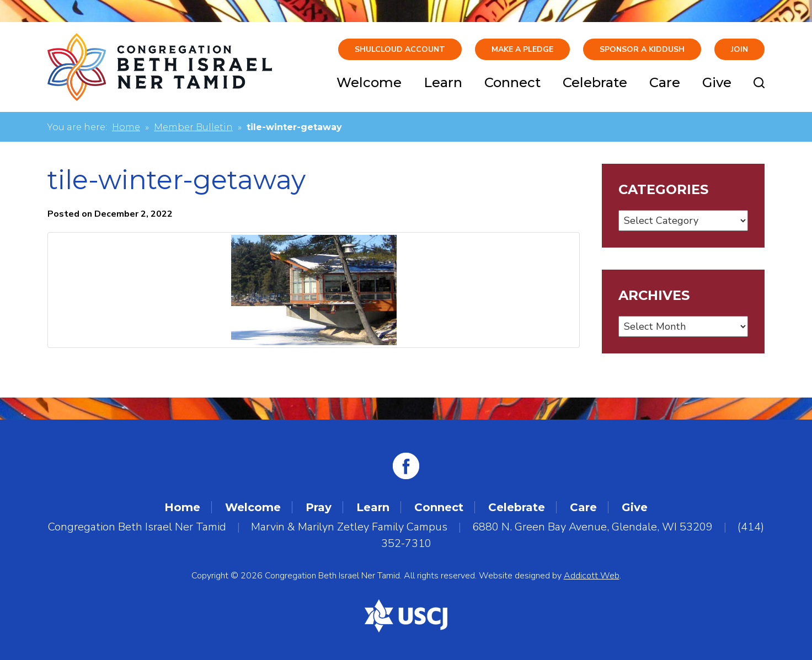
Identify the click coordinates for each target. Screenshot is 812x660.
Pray (319, 507)
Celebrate (595, 82)
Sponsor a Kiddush (642, 49)
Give (717, 82)
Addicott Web (592, 576)
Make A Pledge (522, 49)
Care (665, 82)
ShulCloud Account (400, 49)
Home (126, 127)
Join (739, 49)
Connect (512, 82)
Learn (443, 82)
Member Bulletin (193, 127)
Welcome (369, 82)
